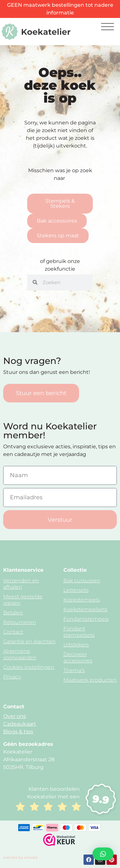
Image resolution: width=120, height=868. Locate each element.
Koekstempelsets (85, 609)
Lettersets (76, 590)
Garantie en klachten (29, 641)
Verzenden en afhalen (21, 584)
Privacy (12, 677)
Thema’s (74, 670)
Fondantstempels (86, 619)
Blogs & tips (18, 732)
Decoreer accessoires (78, 657)
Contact (13, 632)
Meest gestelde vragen (23, 600)
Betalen (13, 613)
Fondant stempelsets (79, 632)
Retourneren (20, 622)
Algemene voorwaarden (20, 654)
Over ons (15, 716)
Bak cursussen (82, 581)
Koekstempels (82, 600)
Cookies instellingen (29, 667)
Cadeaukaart (20, 724)
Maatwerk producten (90, 680)
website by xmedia (20, 857)
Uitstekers (76, 645)
